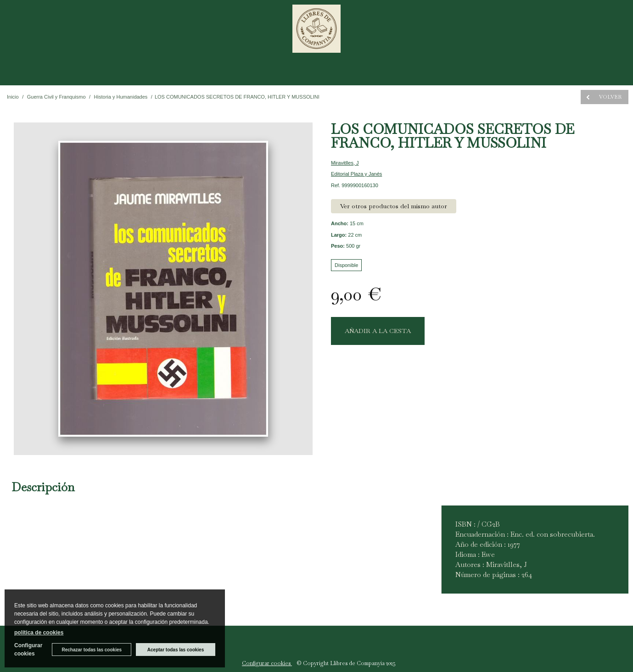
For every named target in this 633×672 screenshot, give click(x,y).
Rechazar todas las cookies (92, 650)
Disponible (346, 265)
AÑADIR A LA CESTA (378, 331)
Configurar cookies (267, 663)
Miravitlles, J (345, 163)
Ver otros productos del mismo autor (394, 206)
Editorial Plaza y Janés (356, 174)
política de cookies (39, 633)
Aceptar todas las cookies (176, 650)
